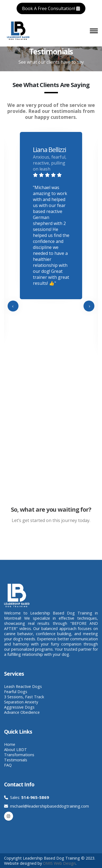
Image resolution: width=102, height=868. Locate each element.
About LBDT (16, 750)
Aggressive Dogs (19, 707)
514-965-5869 (35, 797)
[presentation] (13, 306)
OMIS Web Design (59, 863)
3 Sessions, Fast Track (24, 697)
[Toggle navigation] (94, 30)
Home (10, 744)
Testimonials (16, 760)
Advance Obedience (22, 712)
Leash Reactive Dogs (23, 686)
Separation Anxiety (21, 702)
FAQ (8, 765)
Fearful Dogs (16, 692)
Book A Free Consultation (43, 541)
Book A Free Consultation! (51, 8)
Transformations (19, 755)
